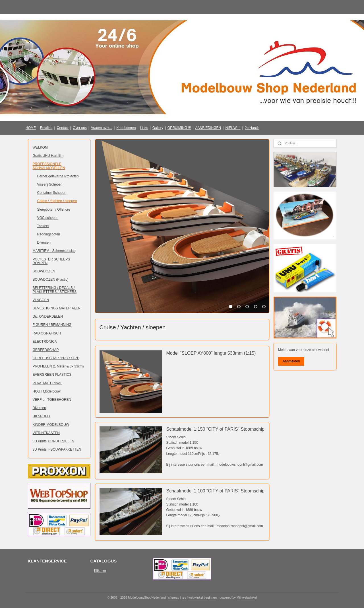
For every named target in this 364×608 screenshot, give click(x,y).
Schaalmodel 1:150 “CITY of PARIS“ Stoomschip (215, 429)
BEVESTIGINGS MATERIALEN (57, 308)
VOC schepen (48, 218)
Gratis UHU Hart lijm (48, 156)
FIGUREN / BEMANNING (52, 325)
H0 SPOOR (42, 416)
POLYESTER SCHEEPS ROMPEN (51, 261)
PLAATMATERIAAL (47, 383)
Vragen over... (102, 128)
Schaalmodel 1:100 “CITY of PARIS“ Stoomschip (215, 491)
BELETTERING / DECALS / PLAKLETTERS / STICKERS (55, 290)
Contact (63, 128)
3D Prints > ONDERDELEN (53, 441)
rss (184, 597)
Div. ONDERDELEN (48, 317)
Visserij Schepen (50, 184)
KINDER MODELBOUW (51, 425)
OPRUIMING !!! (179, 128)
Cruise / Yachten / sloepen (57, 201)
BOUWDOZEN (44, 271)
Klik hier (100, 571)
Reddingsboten (49, 234)
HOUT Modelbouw (47, 391)
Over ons (80, 128)
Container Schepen (52, 193)
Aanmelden (291, 361)
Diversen (44, 243)
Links (144, 128)
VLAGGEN (41, 300)
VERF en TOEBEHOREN (52, 400)
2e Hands (252, 128)
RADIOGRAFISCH (47, 333)
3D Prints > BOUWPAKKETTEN (57, 449)
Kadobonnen (126, 128)
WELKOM (40, 147)
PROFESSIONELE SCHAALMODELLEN (49, 166)
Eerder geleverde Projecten (58, 176)
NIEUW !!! (233, 128)
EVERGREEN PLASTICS (52, 375)
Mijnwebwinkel (247, 597)
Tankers (43, 226)
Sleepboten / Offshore (54, 209)
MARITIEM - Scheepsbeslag (54, 251)
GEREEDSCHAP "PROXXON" (56, 358)
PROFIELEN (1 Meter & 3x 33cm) (58, 366)
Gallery (158, 128)
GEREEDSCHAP (46, 350)
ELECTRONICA (45, 342)
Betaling (46, 128)
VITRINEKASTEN (46, 433)
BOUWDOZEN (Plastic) (51, 280)
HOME (31, 128)
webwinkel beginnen (203, 597)
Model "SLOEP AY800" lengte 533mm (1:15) (211, 353)
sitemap (174, 597)
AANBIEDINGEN (208, 128)
